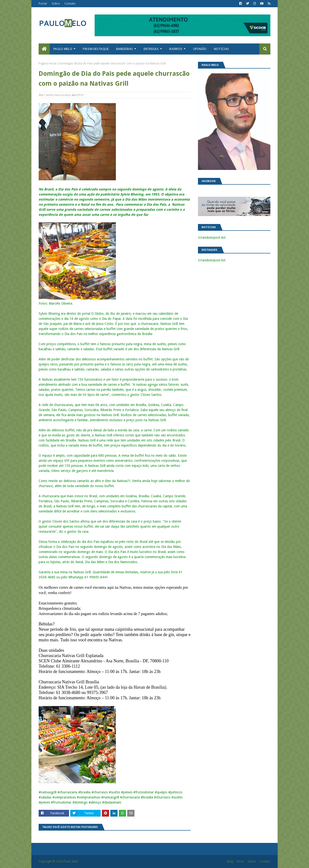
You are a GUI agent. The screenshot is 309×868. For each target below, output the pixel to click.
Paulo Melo (71, 861)
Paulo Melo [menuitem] (63, 49)
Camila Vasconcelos (57, 95)
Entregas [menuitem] (151, 49)
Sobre (56, 4)
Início (240, 861)
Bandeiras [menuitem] (125, 49)
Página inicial (47, 63)
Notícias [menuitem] (221, 49)
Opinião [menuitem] (200, 49)
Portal (43, 4)
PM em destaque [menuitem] (96, 49)
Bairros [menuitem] (176, 49)
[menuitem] (44, 49)
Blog (230, 861)
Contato (70, 4)
